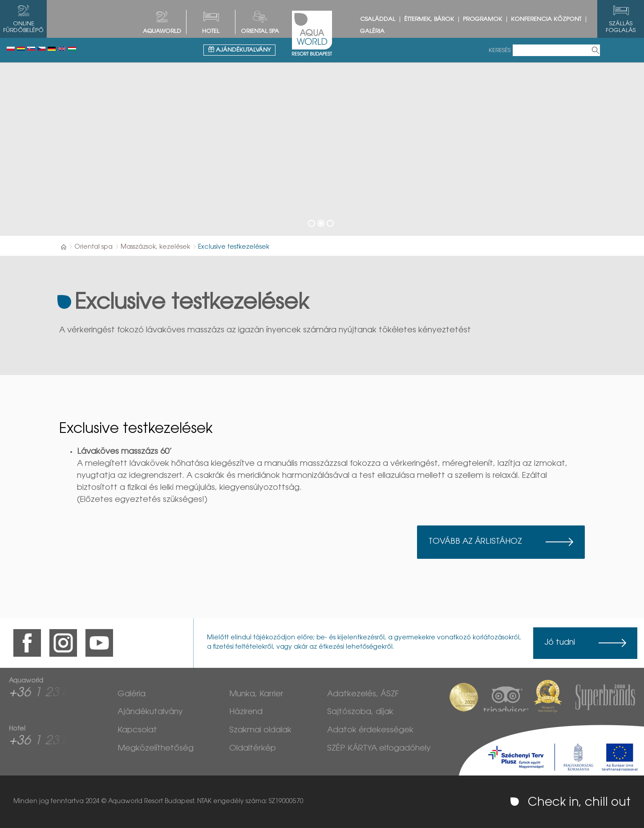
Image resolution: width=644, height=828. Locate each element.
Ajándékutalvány (239, 50)
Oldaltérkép (253, 749)
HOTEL (211, 31)
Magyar (72, 49)
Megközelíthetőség (156, 749)
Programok (482, 19)
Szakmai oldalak (260, 731)
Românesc (21, 49)
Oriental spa (260, 31)
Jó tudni (560, 643)
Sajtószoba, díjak (360, 712)
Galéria (372, 31)
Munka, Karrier (256, 695)
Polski (11, 49)
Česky (41, 49)
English (62, 49)
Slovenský (31, 49)
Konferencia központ (546, 19)
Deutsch (52, 49)
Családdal (378, 19)
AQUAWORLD (162, 31)
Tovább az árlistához (475, 542)
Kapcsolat (137, 731)
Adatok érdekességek (370, 731)
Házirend (246, 712)
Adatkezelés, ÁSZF (363, 695)
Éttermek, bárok (429, 19)
